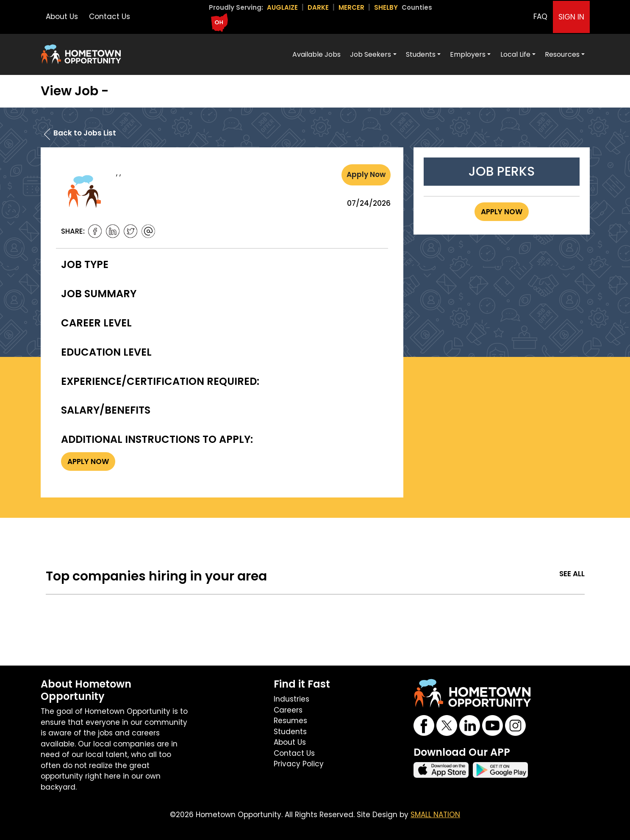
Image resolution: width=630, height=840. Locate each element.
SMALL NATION (435, 815)
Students (290, 732)
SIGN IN (571, 17)
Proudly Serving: (236, 7)
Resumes (290, 721)
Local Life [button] (515, 54)
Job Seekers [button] (371, 54)
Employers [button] (468, 54)
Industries (291, 699)
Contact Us (110, 17)
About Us (62, 17)
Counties (417, 7)
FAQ (540, 17)
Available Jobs (316, 54)
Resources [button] (562, 54)
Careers (288, 710)
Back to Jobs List (85, 133)
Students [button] (421, 54)
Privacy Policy (299, 764)
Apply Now (366, 174)
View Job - (75, 91)
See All (572, 574)
